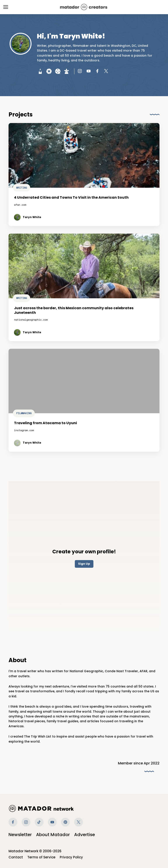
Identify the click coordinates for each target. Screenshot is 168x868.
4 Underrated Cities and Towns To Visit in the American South (71, 198)
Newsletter (20, 835)
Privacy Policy (71, 857)
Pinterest (65, 822)
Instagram (26, 822)
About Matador (53, 835)
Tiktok (39, 822)
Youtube (52, 822)
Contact (16, 857)
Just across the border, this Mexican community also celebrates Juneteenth (74, 313)
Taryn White (32, 217)
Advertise (85, 835)
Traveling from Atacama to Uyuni (47, 426)
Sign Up (84, 564)
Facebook (13, 822)
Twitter (79, 822)
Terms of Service (41, 857)
